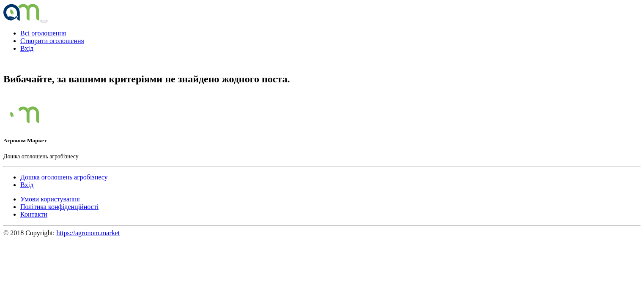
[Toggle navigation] (44, 21)
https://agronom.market (88, 233)
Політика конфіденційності (59, 207)
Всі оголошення (43, 33)
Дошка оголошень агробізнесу (64, 177)
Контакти (34, 214)
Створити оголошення (52, 41)
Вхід (27, 48)
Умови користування (50, 199)
